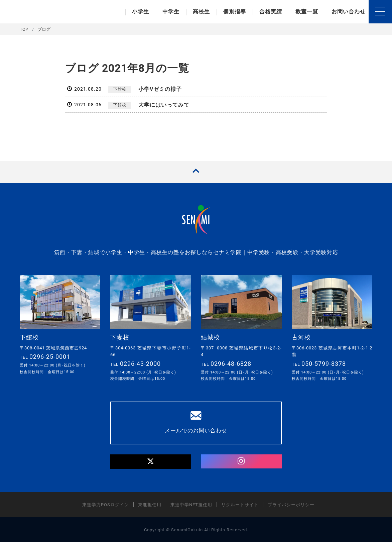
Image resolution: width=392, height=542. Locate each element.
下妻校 (120, 337)
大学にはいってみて (164, 105)
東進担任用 (150, 504)
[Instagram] (241, 461)
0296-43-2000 (140, 363)
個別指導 (235, 12)
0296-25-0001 (50, 356)
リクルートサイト (240, 504)
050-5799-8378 (324, 363)
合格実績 (271, 12)
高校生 (201, 12)
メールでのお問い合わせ (196, 422)
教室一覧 (307, 12)
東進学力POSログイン (106, 504)
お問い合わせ (349, 12)
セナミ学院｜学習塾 (57, 12)
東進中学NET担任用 (191, 504)
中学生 (171, 12)
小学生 (141, 12)
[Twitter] (151, 461)
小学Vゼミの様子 (160, 89)
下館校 (120, 89)
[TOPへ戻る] (196, 172)
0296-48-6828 (231, 363)
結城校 (210, 337)
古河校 (301, 337)
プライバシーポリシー (291, 504)
